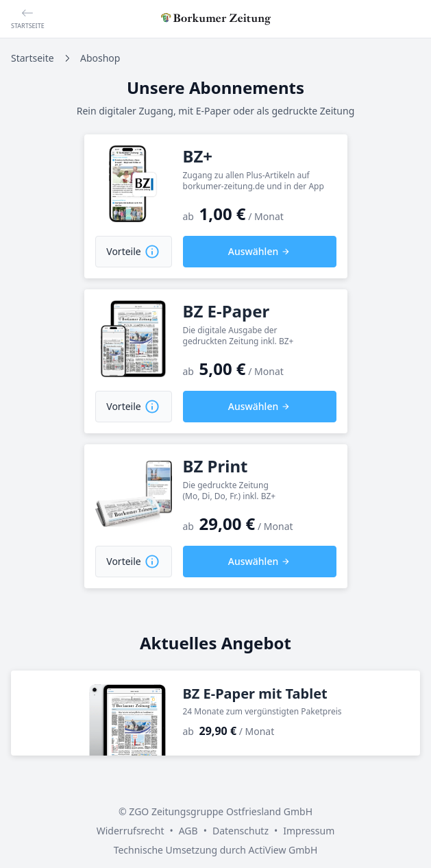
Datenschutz (241, 831)
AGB (188, 831)
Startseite (33, 58)
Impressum (309, 831)
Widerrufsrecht (131, 831)
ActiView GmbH (283, 850)
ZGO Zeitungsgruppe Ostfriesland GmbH (221, 811)
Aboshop (100, 58)
